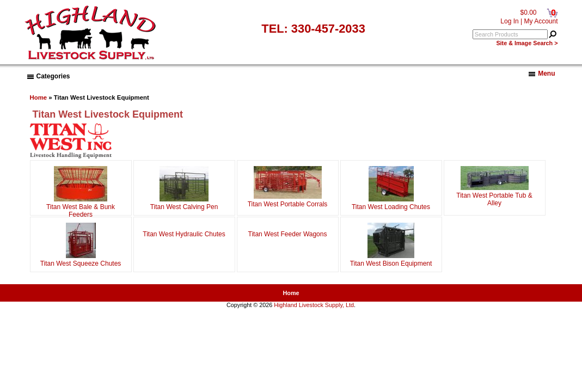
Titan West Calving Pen (184, 203)
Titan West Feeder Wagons (288, 233)
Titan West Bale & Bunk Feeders (81, 207)
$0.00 (528, 13)
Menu (542, 73)
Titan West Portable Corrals (288, 200)
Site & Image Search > (527, 43)
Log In (509, 21)
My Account (541, 21)
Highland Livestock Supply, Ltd (314, 305)
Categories (49, 76)
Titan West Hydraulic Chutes (184, 233)
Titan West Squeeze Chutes (81, 260)
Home (39, 97)
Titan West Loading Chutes (391, 203)
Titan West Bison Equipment (391, 260)
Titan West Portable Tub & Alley (494, 195)
